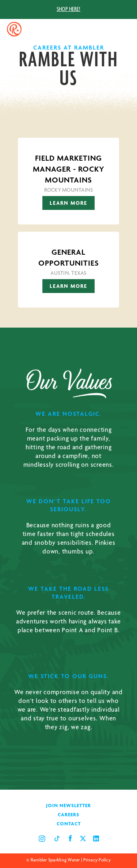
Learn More (68, 204)
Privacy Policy (97, 861)
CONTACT (69, 824)
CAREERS (68, 815)
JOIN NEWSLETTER (68, 806)
